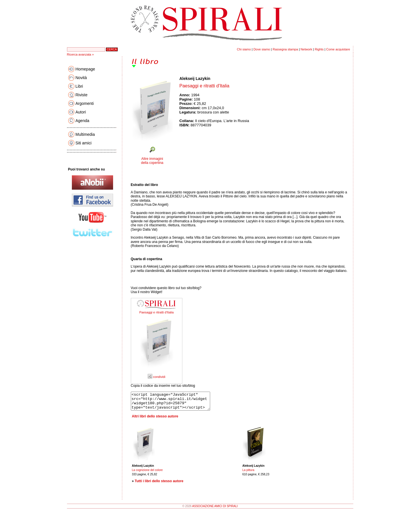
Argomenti (85, 103)
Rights (319, 49)
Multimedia (85, 134)
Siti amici (84, 143)
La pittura (249, 473)
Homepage (85, 69)
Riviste (82, 95)
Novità (81, 78)
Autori (81, 112)
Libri (79, 86)
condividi (157, 377)
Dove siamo (262, 49)
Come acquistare (338, 49)
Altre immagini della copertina (152, 161)
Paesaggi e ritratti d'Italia (156, 312)
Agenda (82, 121)
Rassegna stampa (285, 49)
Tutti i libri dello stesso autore (159, 484)
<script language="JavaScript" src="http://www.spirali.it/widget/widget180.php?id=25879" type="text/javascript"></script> (175, 403)
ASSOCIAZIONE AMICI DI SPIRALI (215, 510)
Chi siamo (244, 49)
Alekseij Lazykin (195, 79)
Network (306, 49)
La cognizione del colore (147, 473)
